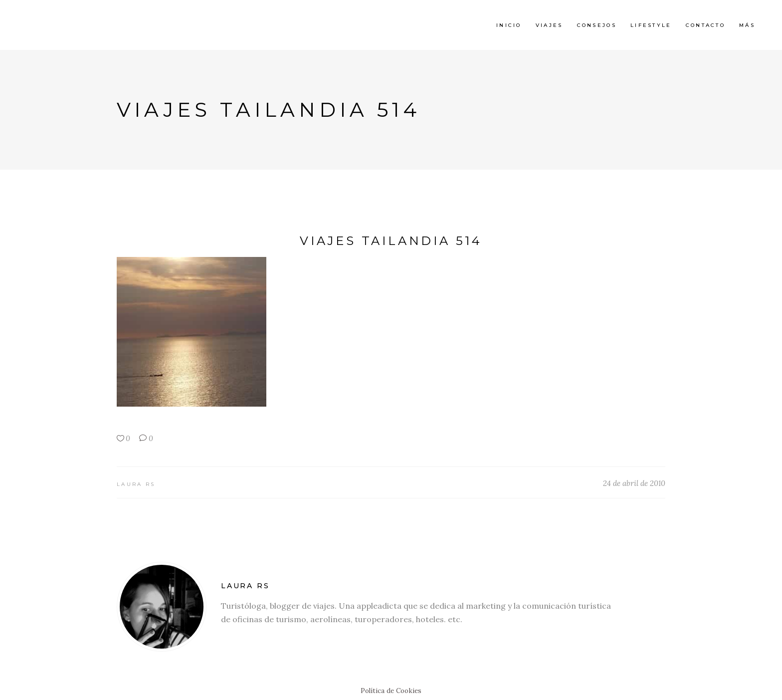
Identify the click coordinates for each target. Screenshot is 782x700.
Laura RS (136, 484)
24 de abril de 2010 (634, 483)
